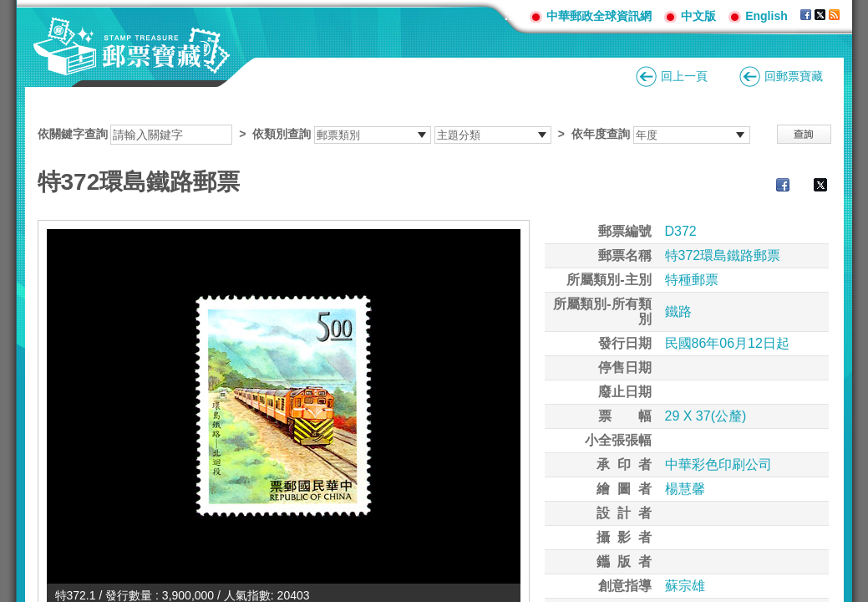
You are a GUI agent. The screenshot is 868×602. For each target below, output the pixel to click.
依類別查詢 (282, 134)
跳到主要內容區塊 (9, 9)
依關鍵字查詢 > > (394, 134)
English (766, 16)
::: (510, 15)
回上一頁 (684, 76)
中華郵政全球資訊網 (599, 16)
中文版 (698, 16)
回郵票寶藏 (794, 76)
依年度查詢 (601, 134)
